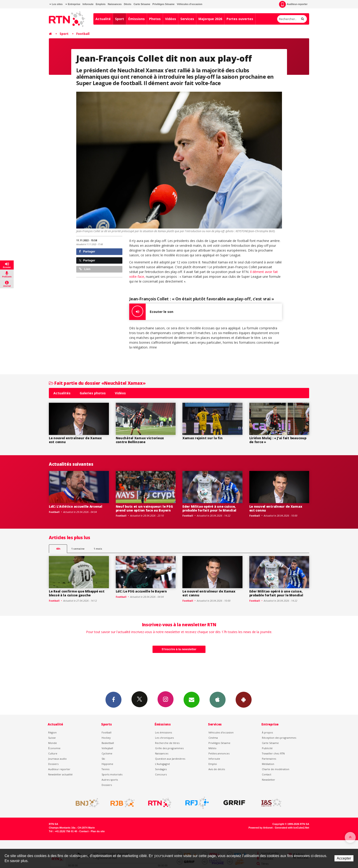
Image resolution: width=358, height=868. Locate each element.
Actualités (62, 393)
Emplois (101, 4)
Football (83, 34)
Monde (53, 743)
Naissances (115, 4)
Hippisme (107, 764)
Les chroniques (164, 738)
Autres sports (110, 780)
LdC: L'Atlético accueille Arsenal (76, 506)
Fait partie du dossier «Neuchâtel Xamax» (97, 383)
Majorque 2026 (210, 19)
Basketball (108, 743)
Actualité (103, 19)
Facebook (113, 699)
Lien (85, 269)
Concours (161, 774)
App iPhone (218, 699)
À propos (267, 732)
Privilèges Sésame (164, 4)
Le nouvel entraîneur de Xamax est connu (75, 440)
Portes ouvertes (240, 19)
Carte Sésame (142, 4)
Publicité (267, 748)
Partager (87, 251)
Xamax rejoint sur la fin (202, 438)
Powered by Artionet (261, 828)
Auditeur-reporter (293, 4)
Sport (120, 19)
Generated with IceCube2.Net (292, 828)
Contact (267, 774)
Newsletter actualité (60, 774)
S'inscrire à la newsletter (179, 649)
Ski (103, 759)
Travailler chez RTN (273, 753)
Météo (212, 748)
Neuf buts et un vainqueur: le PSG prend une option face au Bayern (144, 508)
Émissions (137, 19)
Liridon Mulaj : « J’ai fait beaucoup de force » (278, 440)
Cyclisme (107, 753)
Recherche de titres (167, 743)
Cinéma (213, 738)
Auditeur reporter (59, 769)
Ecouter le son (151, 312)
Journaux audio (57, 759)
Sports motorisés (112, 774)
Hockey (106, 738)
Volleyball (107, 748)
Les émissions (163, 732)
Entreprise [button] (73, 4)
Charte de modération (276, 769)
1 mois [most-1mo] (98, 549)
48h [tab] (58, 549)
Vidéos (171, 19)
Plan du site (98, 831)
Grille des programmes (169, 748)
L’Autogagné (162, 764)
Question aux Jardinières (170, 759)
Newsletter (268, 780)
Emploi (213, 764)
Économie (54, 748)
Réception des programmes (279, 738)
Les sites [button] (56, 4)
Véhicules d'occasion (189, 4)
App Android (244, 699)
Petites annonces (219, 753)
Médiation (268, 764)
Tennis (105, 769)
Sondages (161, 769)
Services (187, 19)
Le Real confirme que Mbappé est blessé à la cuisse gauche (77, 593)
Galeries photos (93, 393)
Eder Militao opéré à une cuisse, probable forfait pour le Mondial (209, 508)
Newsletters (192, 699)
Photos (155, 19)
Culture (53, 753)
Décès (128, 4)
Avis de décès (217, 769)
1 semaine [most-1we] (78, 549)
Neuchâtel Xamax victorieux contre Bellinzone (140, 440)
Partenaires (269, 759)
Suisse (52, 738)
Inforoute (88, 4)
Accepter (344, 858)
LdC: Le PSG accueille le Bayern (141, 591)
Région (52, 732)
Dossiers (53, 764)
